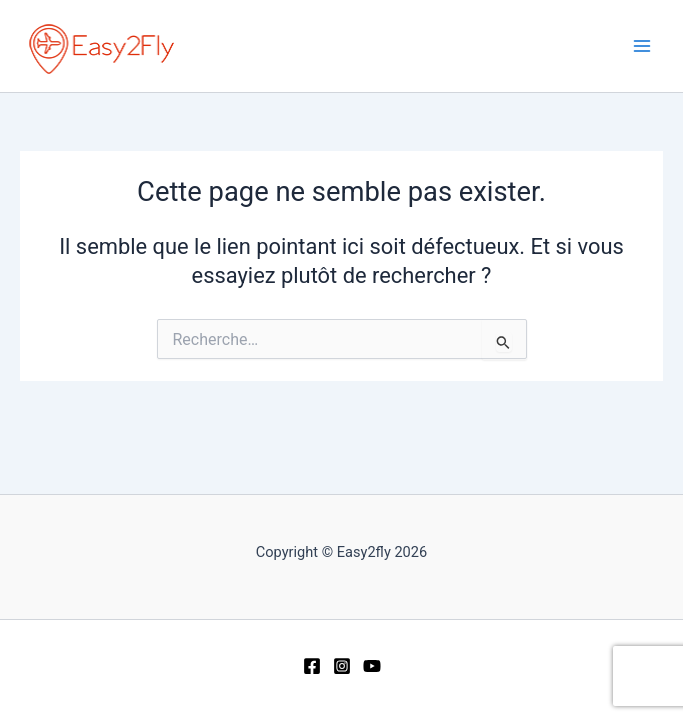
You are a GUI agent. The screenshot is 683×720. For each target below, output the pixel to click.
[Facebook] (312, 666)
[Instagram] (342, 666)
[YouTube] (372, 666)
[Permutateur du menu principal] (642, 46)
